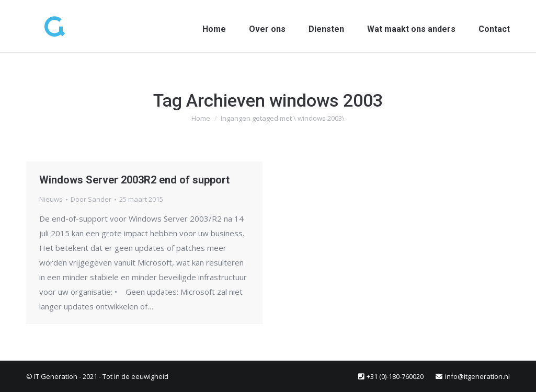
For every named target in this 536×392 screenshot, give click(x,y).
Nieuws (51, 199)
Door (91, 199)
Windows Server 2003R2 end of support (134, 180)
